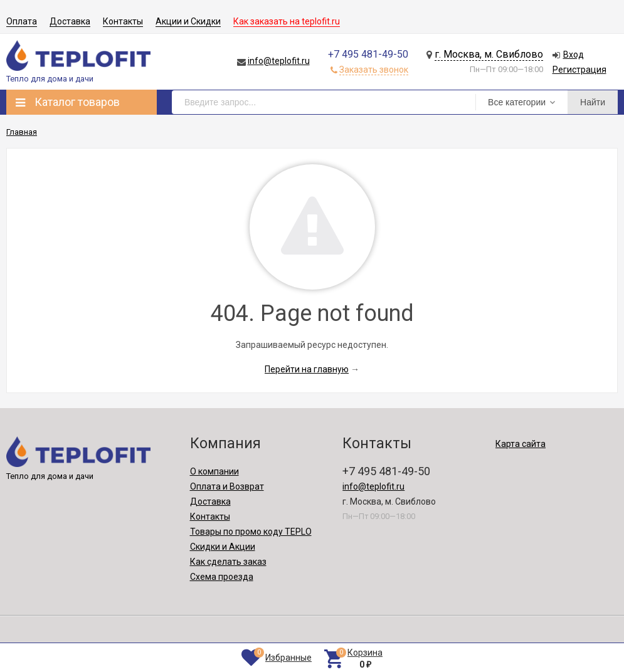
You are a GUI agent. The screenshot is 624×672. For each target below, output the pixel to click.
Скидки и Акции (223, 547)
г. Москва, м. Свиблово (489, 54)
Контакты (123, 21)
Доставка (70, 21)
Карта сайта (521, 444)
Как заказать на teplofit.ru (287, 21)
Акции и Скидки (188, 21)
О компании (214, 471)
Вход (574, 55)
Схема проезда (222, 577)
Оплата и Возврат (227, 486)
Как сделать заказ (228, 562)
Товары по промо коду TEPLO (251, 532)
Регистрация (579, 70)
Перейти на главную (307, 369)
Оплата (22, 21)
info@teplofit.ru (279, 61)
